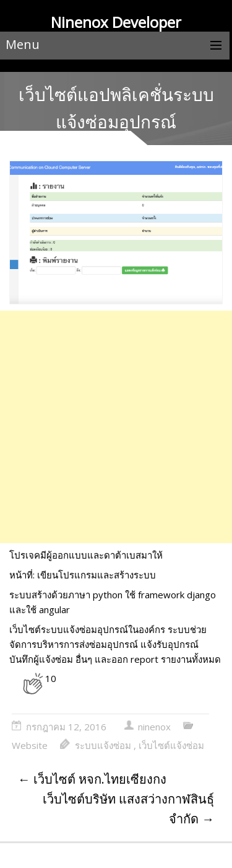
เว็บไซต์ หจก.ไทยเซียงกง (92, 779)
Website (30, 745)
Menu (23, 44)
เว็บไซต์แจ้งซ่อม (171, 745)
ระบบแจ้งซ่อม (103, 745)
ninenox (154, 727)
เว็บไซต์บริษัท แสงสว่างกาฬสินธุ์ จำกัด (128, 809)
